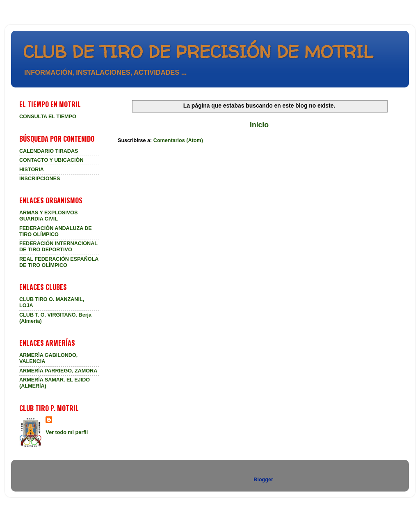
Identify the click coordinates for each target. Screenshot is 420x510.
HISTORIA (32, 170)
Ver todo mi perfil (67, 432)
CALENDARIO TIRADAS (49, 151)
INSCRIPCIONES (40, 179)
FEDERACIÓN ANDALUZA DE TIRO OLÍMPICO (56, 231)
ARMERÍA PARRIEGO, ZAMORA (58, 371)
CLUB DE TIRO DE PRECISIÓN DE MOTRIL (198, 52)
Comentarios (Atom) (178, 140)
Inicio (259, 125)
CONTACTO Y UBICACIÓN (51, 160)
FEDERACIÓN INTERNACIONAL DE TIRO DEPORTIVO (58, 247)
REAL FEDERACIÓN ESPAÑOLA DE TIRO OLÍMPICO (59, 262)
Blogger (263, 480)
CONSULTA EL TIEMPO (48, 117)
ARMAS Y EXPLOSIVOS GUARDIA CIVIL (48, 216)
